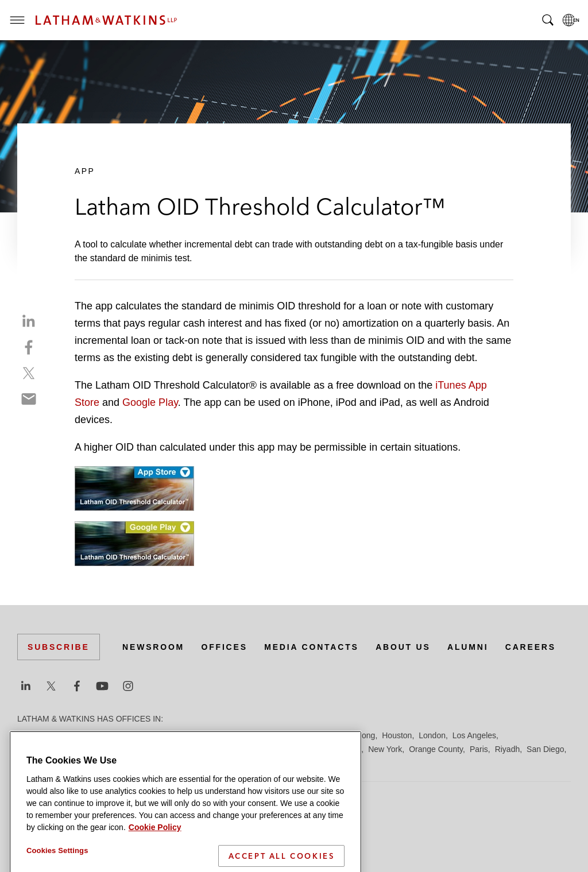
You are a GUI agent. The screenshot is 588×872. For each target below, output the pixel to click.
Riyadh (508, 749)
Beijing (59, 735)
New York (385, 749)
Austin (28, 735)
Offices (225, 647)
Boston (90, 735)
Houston (397, 735)
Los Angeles (474, 735)
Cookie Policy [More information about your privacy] (155, 844)
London (432, 735)
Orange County (436, 749)
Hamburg (312, 735)
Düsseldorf (230, 735)
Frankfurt (272, 735)
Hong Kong (355, 735)
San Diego (545, 749)
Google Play (150, 402)
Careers (531, 647)
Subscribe (59, 647)
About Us (403, 647)
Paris (479, 749)
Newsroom (153, 647)
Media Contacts (311, 647)
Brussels (125, 735)
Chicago (162, 735)
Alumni (468, 647)
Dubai (194, 735)
